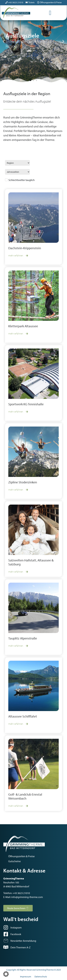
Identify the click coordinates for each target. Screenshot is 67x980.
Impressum (26, 977)
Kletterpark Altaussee (23, 326)
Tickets (31, 2)
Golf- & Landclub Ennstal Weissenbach (25, 796)
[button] (4, 42)
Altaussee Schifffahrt (23, 716)
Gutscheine (15, 861)
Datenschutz (41, 977)
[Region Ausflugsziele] (17, 163)
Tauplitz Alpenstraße (23, 638)
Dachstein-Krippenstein (25, 248)
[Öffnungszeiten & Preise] (38, 2)
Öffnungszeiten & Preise (51, 2)
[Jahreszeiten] (17, 172)
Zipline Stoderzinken (23, 482)
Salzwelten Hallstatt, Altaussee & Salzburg (31, 562)
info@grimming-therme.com (27, 897)
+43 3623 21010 (16, 2)
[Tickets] (27, 2)
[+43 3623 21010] (6, 2)
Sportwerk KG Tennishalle (26, 404)
